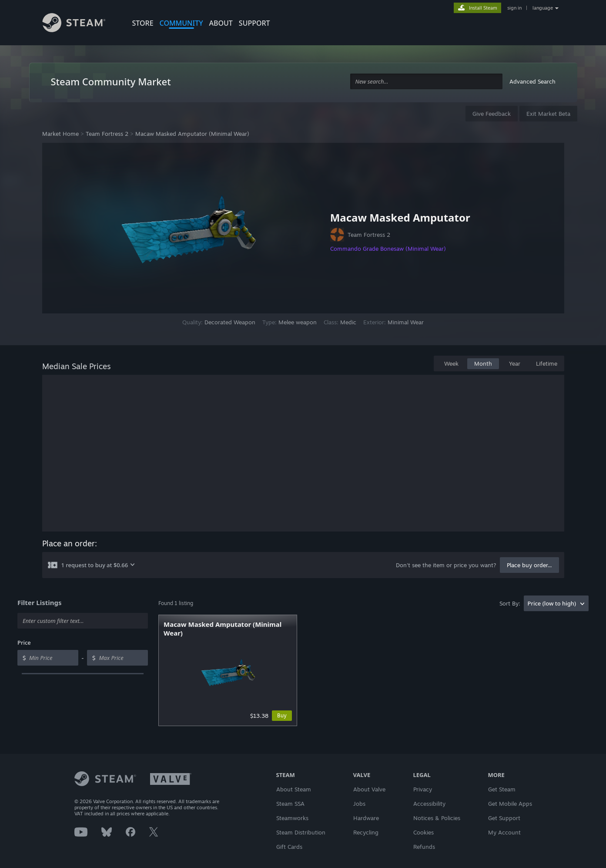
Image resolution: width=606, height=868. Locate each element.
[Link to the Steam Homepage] (80, 24)
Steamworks (292, 818)
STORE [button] (143, 23)
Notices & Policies (437, 818)
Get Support (504, 818)
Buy (282, 715)
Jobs (359, 804)
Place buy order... (529, 565)
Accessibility (429, 804)
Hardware (366, 818)
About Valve (369, 789)
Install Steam (483, 8)
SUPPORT (254, 23)
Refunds (424, 847)
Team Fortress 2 (107, 134)
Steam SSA (290, 804)
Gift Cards (289, 847)
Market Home (60, 134)
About (221, 23)
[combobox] (426, 82)
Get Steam (502, 789)
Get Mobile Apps (510, 804)
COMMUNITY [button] (181, 23)
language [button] (543, 8)
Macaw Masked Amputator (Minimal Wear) (192, 134)
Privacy (423, 789)
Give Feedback (492, 114)
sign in (514, 8)
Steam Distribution (301, 832)
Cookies (424, 832)
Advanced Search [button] (532, 81)
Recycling (366, 832)
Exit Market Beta (548, 114)
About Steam (294, 789)
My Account (504, 832)
